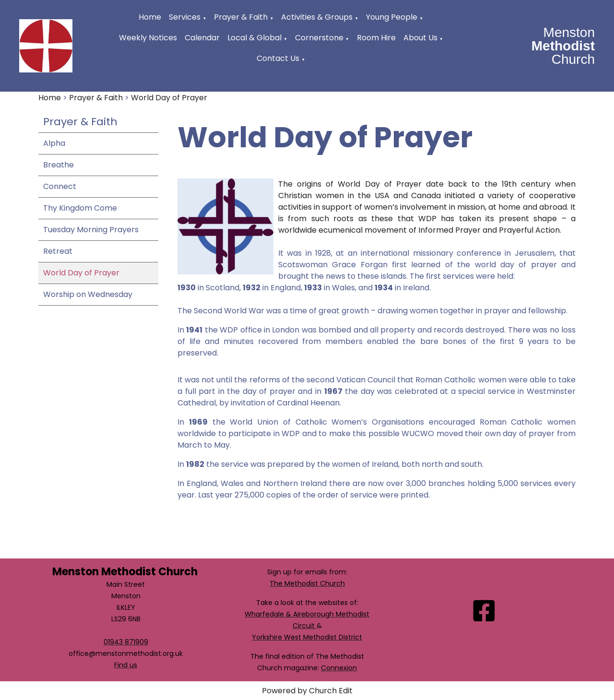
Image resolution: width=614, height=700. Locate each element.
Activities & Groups (317, 17)
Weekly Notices (148, 38)
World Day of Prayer (169, 98)
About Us (420, 38)
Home (150, 17)
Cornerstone (319, 38)
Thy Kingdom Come (80, 208)
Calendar (202, 38)
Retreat (58, 251)
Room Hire (376, 38)
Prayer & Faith (241, 17)
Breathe (59, 165)
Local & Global (254, 38)
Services (185, 17)
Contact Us (278, 58)
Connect (60, 186)
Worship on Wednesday (88, 294)
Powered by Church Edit (307, 691)
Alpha (54, 143)
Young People (392, 17)
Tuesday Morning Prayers (91, 230)
